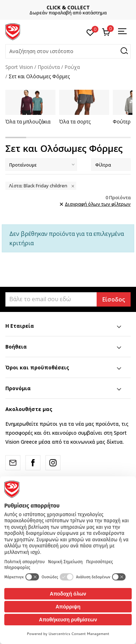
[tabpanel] (30, 107)
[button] (68, 51)
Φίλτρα (111, 165)
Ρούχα (72, 67)
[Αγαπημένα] (90, 32)
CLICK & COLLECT (84, 7)
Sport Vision (19, 67)
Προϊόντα (49, 67)
